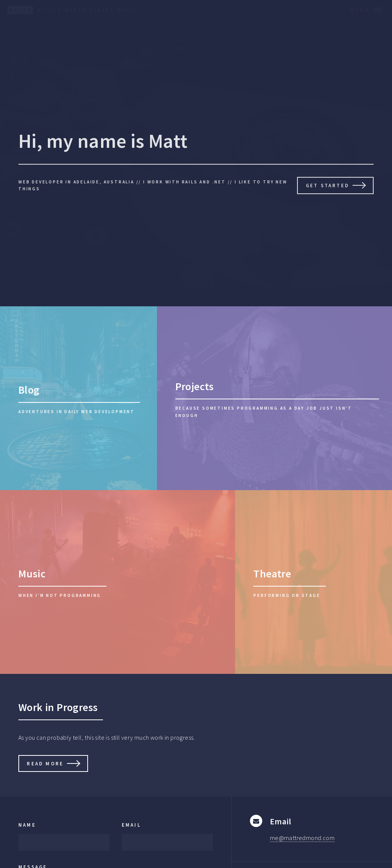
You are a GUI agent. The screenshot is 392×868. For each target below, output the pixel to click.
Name (27, 825)
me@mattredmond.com (302, 838)
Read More (45, 763)
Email (131, 825)
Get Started (327, 185)
